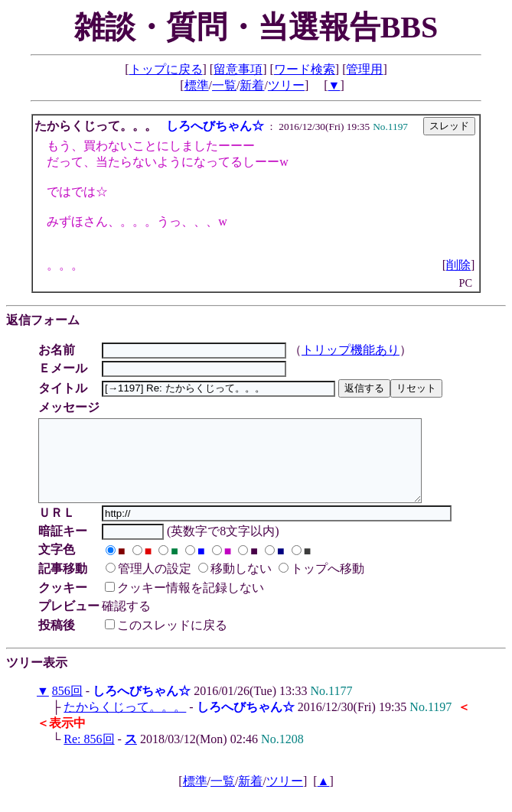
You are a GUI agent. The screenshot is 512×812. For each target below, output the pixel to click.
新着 (252, 85)
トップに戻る (166, 69)
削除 (458, 265)
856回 (67, 707)
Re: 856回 (89, 755)
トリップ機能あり (353, 350)
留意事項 (238, 69)
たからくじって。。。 (125, 723)
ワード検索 (305, 69)
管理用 (364, 69)
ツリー (286, 85)
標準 (197, 85)
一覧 (224, 85)
